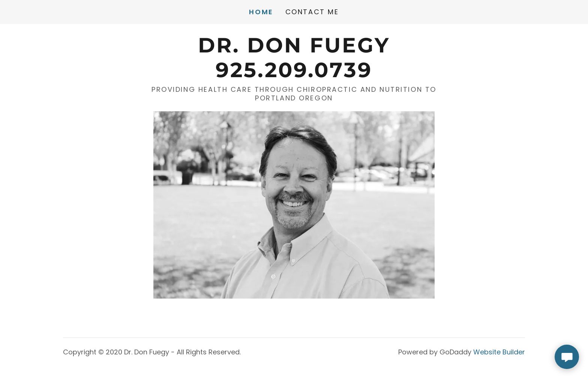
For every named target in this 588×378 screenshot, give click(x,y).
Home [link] (261, 12)
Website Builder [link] (499, 352)
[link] (294, 74)
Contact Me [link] (312, 12)
